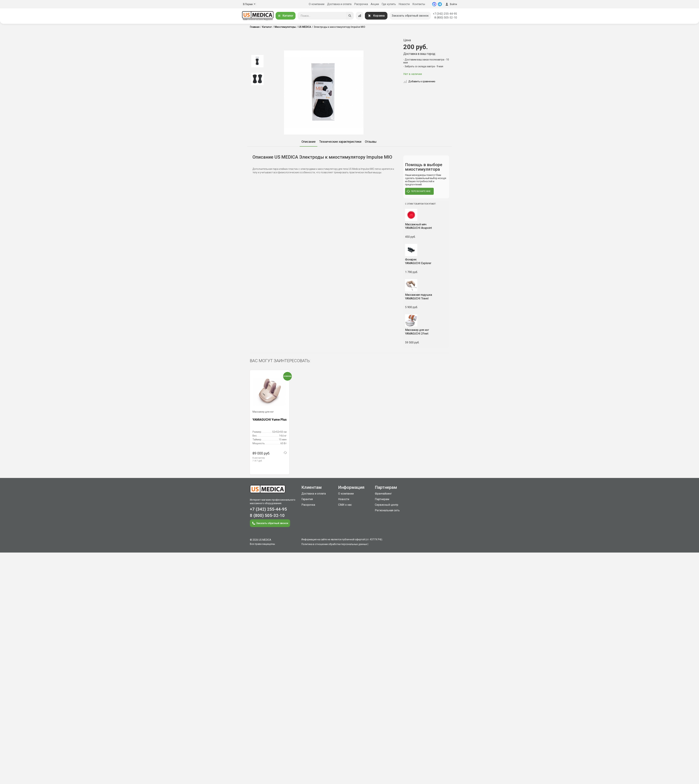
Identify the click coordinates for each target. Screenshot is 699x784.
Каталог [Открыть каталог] (286, 16)
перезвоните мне (419, 191)
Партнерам (382, 499)
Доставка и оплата (339, 4)
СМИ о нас (345, 505)
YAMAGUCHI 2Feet (426, 332)
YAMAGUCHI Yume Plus (270, 420)
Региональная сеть (387, 510)
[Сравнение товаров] (360, 16)
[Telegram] (440, 4)
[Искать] (350, 16)
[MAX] (434, 4)
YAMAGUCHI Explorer (426, 261)
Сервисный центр (387, 505)
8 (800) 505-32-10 (446, 18)
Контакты (419, 4)
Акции (375, 4)
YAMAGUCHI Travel (426, 297)
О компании (317, 4)
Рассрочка (361, 4)
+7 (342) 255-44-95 (445, 14)
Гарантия (307, 499)
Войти (451, 4)
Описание (309, 142)
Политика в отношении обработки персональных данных (334, 544)
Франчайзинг (383, 494)
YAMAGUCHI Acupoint (426, 226)
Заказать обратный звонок (410, 16)
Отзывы (371, 142)
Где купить (389, 4)
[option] (257, 61)
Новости (404, 4)
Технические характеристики (340, 142)
